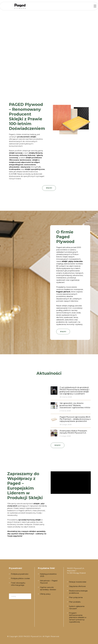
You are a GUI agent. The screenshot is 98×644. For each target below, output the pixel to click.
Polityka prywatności (20, 574)
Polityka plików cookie (20, 578)
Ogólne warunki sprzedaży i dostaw (48, 588)
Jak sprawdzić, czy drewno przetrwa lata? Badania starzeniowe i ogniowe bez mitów (75, 405)
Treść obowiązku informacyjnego (18, 584)
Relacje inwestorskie (78, 582)
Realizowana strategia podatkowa (78, 592)
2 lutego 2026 (65, 436)
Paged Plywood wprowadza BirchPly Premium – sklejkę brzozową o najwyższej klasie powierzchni (75, 419)
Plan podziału (75, 602)
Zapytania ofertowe (77, 586)
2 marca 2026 (65, 411)
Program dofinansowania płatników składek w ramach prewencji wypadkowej (78, 617)
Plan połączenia (76, 597)
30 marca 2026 (66, 397)
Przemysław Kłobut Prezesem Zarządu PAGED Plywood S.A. (73, 432)
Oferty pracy (45, 594)
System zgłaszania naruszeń (77, 607)
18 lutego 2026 (66, 424)
